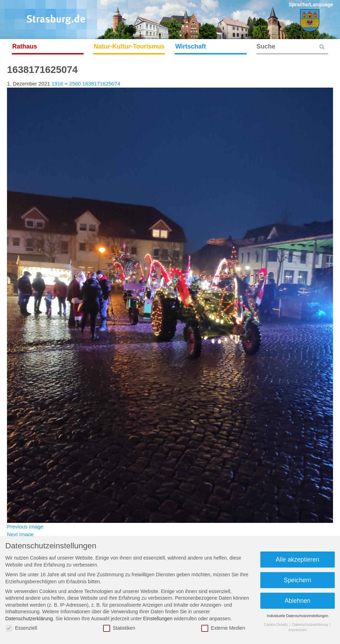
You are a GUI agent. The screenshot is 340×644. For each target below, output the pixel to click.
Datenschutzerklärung (29, 619)
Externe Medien (223, 628)
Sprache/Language (311, 5)
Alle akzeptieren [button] (298, 560)
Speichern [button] (298, 580)
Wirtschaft (190, 46)
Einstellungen (158, 619)
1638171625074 (101, 84)
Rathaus (25, 46)
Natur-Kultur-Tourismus (129, 46)
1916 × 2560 (66, 84)
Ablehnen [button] (297, 601)
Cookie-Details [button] (276, 624)
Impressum (297, 630)
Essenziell (21, 628)
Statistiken (119, 628)
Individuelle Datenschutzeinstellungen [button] (298, 616)
